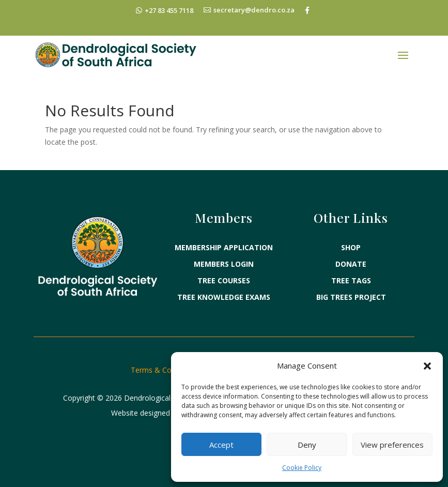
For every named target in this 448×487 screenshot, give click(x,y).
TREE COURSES (224, 280)
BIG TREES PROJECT (351, 297)
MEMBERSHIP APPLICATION (224, 247)
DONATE (351, 264)
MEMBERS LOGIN (224, 264)
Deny (307, 445)
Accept (221, 445)
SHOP (351, 247)
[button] (427, 366)
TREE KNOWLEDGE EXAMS (224, 297)
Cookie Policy (302, 468)
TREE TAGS (351, 280)
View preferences (392, 445)
